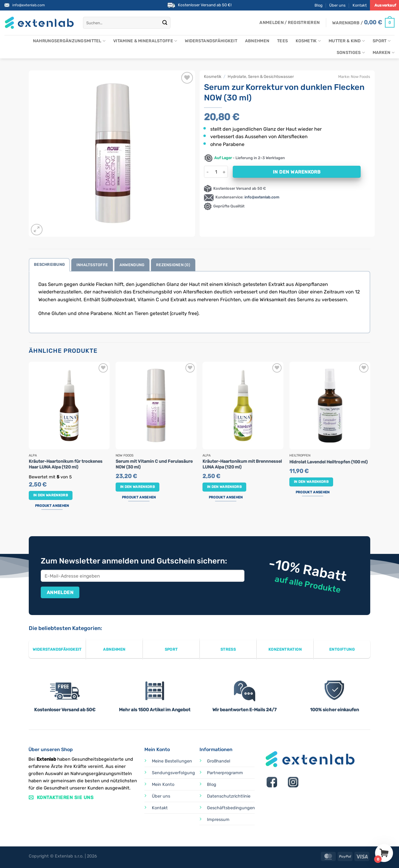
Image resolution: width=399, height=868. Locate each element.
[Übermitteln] (165, 23)
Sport (382, 41)
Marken (384, 53)
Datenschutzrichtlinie (229, 796)
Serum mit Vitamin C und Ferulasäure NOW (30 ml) (154, 464)
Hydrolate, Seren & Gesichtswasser (261, 76)
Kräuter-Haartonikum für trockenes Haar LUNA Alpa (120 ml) (66, 464)
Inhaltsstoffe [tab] (92, 265)
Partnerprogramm (225, 773)
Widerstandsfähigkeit (211, 41)
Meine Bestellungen (172, 761)
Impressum (218, 820)
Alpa (33, 456)
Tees (282, 41)
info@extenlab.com (29, 5)
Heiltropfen (300, 456)
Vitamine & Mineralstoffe (145, 41)
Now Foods (361, 77)
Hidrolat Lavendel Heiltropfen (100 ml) (328, 462)
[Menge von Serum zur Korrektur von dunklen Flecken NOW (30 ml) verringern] (208, 172)
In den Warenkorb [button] (51, 495)
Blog (319, 5)
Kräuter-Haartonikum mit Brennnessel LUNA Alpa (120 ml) (242, 464)
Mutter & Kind (347, 41)
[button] (290, 23)
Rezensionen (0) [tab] (173, 265)
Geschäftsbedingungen (231, 808)
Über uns (337, 5)
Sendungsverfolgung (173, 773)
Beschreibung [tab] (49, 265)
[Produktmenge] (216, 172)
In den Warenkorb (297, 172)
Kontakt (360, 5)
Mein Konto (163, 785)
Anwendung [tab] (132, 265)
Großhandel (219, 761)
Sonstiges (351, 53)
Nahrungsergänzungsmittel (69, 41)
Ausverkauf (385, 5)
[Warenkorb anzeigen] (363, 23)
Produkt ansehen (52, 506)
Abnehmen (257, 41)
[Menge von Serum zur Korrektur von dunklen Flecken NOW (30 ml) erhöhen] (224, 172)
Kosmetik (308, 41)
